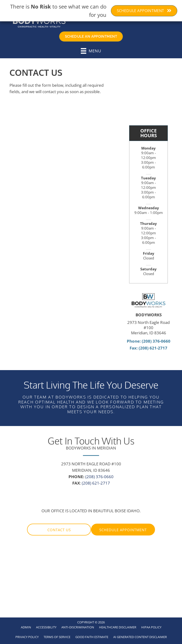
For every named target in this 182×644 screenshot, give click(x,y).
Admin (26, 627)
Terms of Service (57, 637)
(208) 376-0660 (99, 477)
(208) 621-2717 (96, 483)
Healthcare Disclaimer (118, 627)
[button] (59, 530)
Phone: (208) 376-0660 (149, 341)
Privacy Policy (27, 637)
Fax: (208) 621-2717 (148, 348)
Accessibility (46, 627)
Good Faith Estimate (92, 637)
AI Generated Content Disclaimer (140, 637)
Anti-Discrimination (78, 627)
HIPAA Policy (151, 627)
